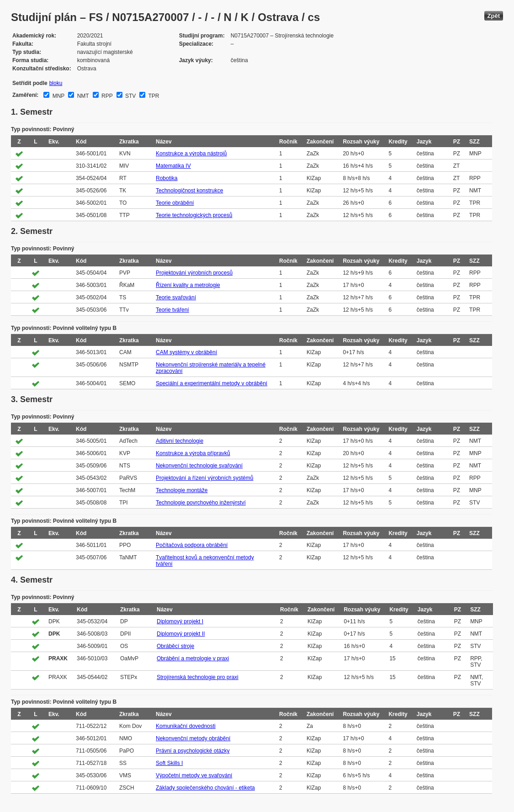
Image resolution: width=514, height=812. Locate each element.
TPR (153, 96)
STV (130, 96)
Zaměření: (25, 95)
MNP (58, 96)
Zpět (494, 16)
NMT (82, 96)
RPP (106, 96)
